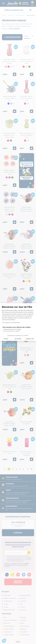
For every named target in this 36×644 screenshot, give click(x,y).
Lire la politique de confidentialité (11, 323)
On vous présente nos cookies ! (12, 331)
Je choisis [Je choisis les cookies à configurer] (18, 339)
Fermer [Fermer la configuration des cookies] (6, 339)
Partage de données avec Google (12, 329)
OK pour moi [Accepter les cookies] (30, 339)
